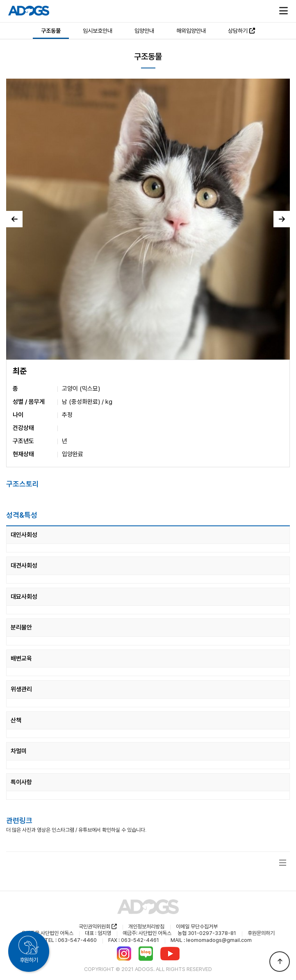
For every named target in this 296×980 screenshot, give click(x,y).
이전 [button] (15, 219)
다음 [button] (282, 219)
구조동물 (51, 31)
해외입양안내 (191, 31)
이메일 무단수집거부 (197, 927)
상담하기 (241, 31)
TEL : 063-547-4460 (71, 940)
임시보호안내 (98, 31)
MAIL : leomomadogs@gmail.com (211, 940)
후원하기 (29, 960)
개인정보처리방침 (146, 927)
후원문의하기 (261, 933)
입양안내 (144, 31)
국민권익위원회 (98, 927)
